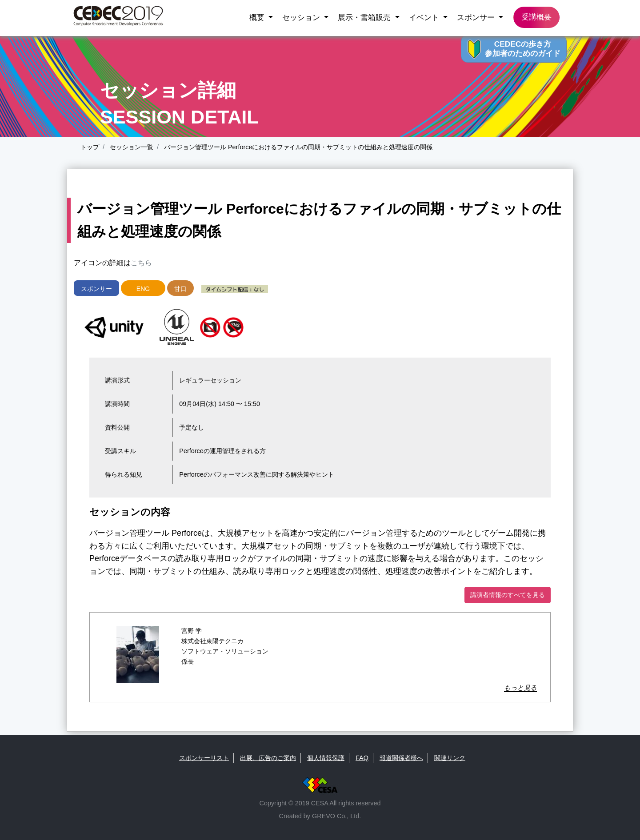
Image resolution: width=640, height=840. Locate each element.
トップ (90, 147)
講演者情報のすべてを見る (508, 595)
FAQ (362, 758)
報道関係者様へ (401, 758)
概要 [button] (258, 17)
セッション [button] (302, 17)
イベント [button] (425, 17)
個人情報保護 (326, 758)
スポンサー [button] (477, 17)
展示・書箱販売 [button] (365, 17)
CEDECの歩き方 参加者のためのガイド (523, 49)
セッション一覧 (131, 147)
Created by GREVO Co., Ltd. (320, 816)
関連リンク (450, 758)
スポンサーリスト (204, 758)
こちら (141, 263)
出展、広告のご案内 (268, 758)
